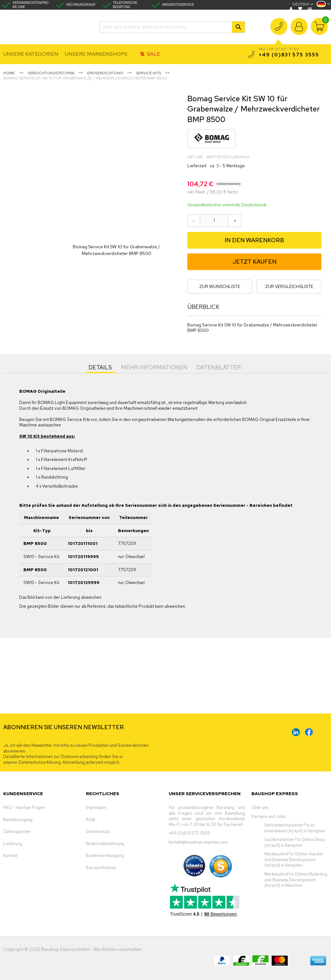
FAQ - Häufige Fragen (24, 807)
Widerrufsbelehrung (105, 844)
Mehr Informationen (154, 367)
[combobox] (172, 27)
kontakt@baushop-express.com (198, 842)
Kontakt (10, 856)
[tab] (100, 367)
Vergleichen (311, 9)
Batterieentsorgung (105, 856)
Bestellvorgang (18, 820)
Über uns (260, 807)
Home (9, 73)
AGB (91, 820)
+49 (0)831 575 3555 (279, 31)
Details (100, 367)
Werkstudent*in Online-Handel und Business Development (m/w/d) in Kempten (293, 860)
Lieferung (13, 844)
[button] (323, 6)
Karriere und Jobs (268, 816)
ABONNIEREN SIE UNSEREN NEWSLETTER (64, 727)
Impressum (96, 807)
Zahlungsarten (17, 832)
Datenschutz (98, 832)
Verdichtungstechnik (51, 73)
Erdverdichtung (105, 73)
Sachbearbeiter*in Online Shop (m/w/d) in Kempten (295, 842)
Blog (292, 9)
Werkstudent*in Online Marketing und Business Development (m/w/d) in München (296, 880)
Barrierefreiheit (101, 868)
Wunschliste (301, 9)
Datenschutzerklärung (40, 762)
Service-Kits (149, 73)
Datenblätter (219, 367)
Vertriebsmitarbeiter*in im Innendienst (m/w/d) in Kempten (295, 828)
